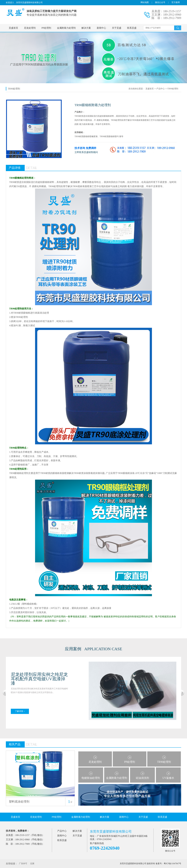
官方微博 (176, 2)
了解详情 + (20, 711)
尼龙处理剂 (30, 28)
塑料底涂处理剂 (19, 802)
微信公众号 (160, 2)
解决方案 (86, 28)
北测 (32, 864)
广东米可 (23, 864)
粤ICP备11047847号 (172, 864)
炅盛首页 (13, 28)
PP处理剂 (46, 28)
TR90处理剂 (173, 89)
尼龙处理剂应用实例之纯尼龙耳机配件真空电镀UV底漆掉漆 (39, 679)
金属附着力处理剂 (66, 28)
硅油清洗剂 (142, 778)
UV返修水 (168, 778)
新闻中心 (101, 28)
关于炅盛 (117, 28)
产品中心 (161, 89)
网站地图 (145, 2)
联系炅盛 (132, 28)
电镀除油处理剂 (91, 778)
